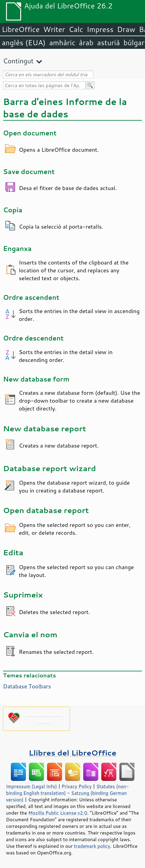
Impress (100, 29)
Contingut (18, 61)
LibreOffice (21, 29)
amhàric (62, 43)
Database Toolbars (27, 686)
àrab (86, 43)
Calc (76, 29)
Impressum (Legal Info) (32, 786)
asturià (108, 43)
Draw (126, 29)
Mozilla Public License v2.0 (58, 813)
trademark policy (92, 846)
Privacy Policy (77, 786)
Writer (54, 29)
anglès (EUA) (24, 43)
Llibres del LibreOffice (72, 753)
